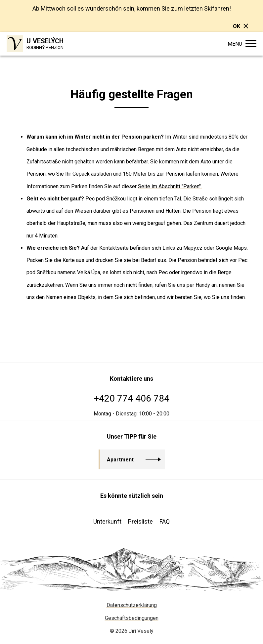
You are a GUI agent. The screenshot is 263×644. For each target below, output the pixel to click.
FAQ (165, 521)
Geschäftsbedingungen (132, 618)
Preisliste (140, 521)
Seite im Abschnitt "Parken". (170, 186)
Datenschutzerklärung (132, 605)
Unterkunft (107, 521)
